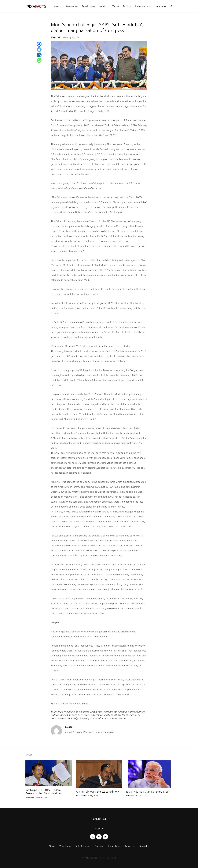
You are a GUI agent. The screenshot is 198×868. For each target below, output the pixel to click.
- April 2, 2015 (144, 796)
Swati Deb (56, 37)
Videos (116, 6)
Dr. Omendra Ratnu (132, 796)
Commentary (72, 6)
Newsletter (144, 846)
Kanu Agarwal (30, 797)
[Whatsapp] (39, 60)
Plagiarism (99, 846)
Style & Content (83, 846)
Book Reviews (88, 6)
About (52, 846)
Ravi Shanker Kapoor (82, 796)
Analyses (58, 6)
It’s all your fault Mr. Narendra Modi (148, 792)
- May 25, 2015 (94, 796)
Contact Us (130, 846)
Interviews (104, 6)
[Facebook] (39, 44)
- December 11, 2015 (42, 797)
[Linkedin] (39, 55)
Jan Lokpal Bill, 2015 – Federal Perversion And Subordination (43, 792)
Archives (127, 6)
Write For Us (65, 846)
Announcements (142, 6)
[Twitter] (39, 50)
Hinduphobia (160, 6)
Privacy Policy (114, 846)
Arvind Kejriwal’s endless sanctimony (98, 792)
